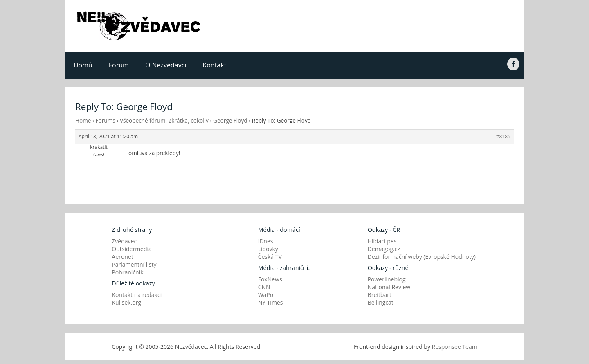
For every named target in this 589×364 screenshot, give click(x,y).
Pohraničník (127, 272)
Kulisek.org (126, 302)
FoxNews (270, 279)
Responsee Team (455, 347)
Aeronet (122, 257)
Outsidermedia (132, 249)
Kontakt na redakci (137, 295)
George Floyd (230, 120)
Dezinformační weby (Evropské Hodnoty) (422, 257)
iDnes (266, 241)
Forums (106, 120)
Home (83, 120)
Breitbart (380, 295)
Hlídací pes (382, 241)
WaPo (266, 295)
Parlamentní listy (134, 264)
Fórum (119, 65)
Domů (83, 65)
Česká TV (270, 257)
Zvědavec (124, 241)
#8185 (503, 136)
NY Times (271, 302)
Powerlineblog (387, 279)
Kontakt (214, 65)
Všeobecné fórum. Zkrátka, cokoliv (164, 120)
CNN (264, 287)
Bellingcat (381, 302)
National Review (389, 287)
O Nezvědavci (166, 65)
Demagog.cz (384, 249)
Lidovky (268, 249)
